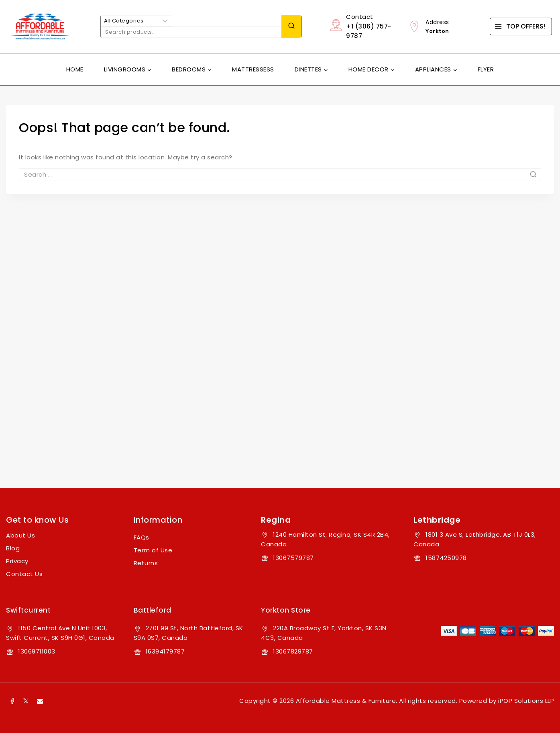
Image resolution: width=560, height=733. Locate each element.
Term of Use (153, 550)
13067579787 (293, 558)
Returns (146, 563)
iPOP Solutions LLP (526, 701)
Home (75, 69)
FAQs (142, 537)
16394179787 (165, 651)
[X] (26, 701)
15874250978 (446, 558)
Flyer (486, 69)
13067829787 (293, 651)
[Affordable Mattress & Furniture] (40, 26)
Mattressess (253, 69)
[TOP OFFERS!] (521, 26)
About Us (20, 535)
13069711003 (37, 651)
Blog (13, 548)
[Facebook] (12, 701)
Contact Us (24, 574)
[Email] (40, 701)
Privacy (17, 561)
